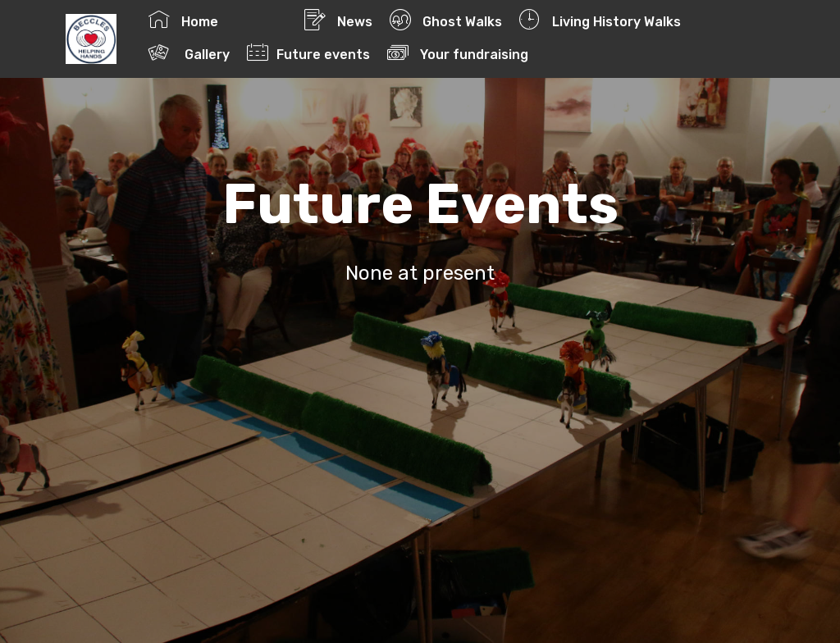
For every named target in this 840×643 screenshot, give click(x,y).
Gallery (189, 52)
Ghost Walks (446, 20)
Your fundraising (492, 52)
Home (218, 20)
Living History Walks (600, 20)
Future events (308, 52)
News (338, 20)
